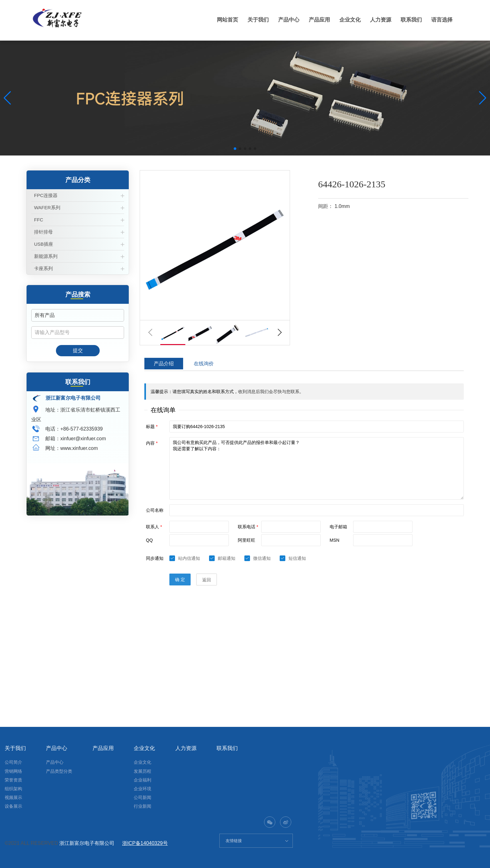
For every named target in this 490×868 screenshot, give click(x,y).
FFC (39, 220)
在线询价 (204, 364)
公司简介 (13, 762)
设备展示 (13, 806)
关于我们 (250, 20)
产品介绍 (164, 364)
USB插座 (44, 244)
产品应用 (314, 20)
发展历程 (142, 771)
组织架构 (13, 789)
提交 (78, 350)
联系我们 (409, 20)
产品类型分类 (59, 771)
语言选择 (441, 20)
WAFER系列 (47, 207)
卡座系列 (43, 268)
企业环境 (142, 789)
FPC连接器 (46, 195)
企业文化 (346, 20)
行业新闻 (142, 806)
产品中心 (282, 20)
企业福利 (142, 780)
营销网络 (13, 771)
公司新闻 (142, 797)
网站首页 (218, 20)
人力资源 (377, 20)
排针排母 (43, 232)
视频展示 (13, 797)
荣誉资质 (13, 780)
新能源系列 (46, 256)
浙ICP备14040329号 (145, 843)
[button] (235, 149)
